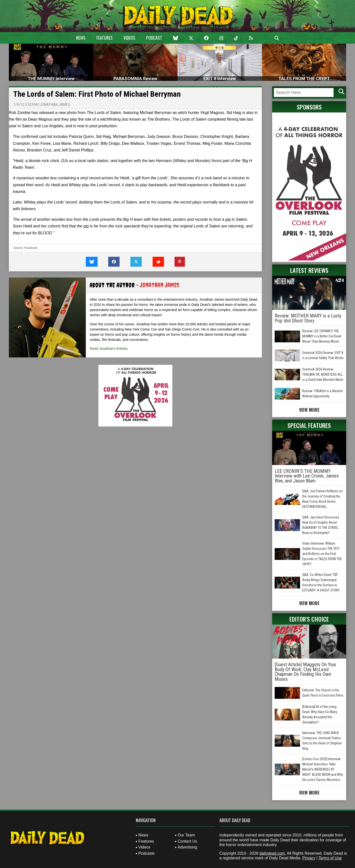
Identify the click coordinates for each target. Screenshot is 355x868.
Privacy (309, 858)
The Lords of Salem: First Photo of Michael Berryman (97, 94)
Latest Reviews (309, 270)
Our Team (186, 835)
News (81, 38)
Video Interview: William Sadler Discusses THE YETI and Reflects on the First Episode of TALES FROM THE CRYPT (322, 554)
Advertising (187, 847)
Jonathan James (55, 105)
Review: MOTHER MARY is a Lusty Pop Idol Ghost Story (308, 318)
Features (105, 38)
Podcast (154, 38)
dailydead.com (272, 853)
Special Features (309, 425)
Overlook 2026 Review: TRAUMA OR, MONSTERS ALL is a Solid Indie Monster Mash (323, 374)
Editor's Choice (309, 619)
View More (309, 410)
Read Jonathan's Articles (109, 349)
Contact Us (187, 841)
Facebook (31, 248)
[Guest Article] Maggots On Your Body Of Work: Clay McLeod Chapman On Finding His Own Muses (305, 672)
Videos (129, 38)
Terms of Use (330, 858)
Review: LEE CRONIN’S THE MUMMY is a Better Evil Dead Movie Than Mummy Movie (322, 336)
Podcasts (146, 853)
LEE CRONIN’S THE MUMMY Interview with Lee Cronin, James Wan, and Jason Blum (307, 476)
